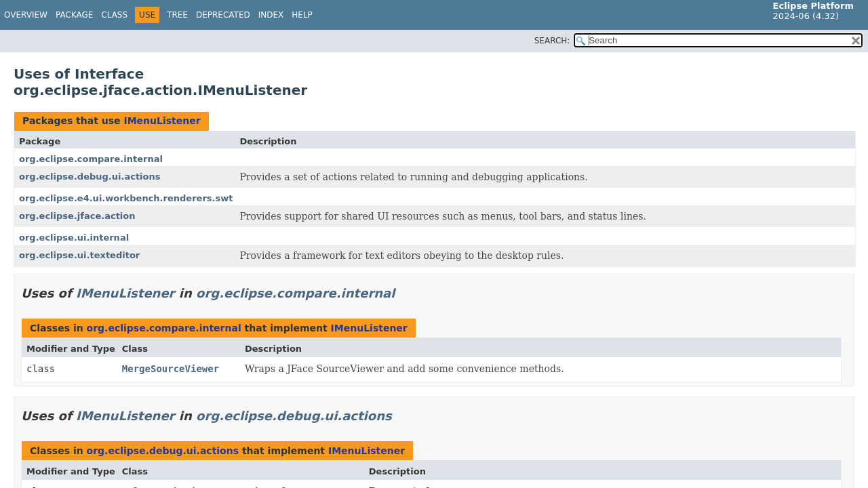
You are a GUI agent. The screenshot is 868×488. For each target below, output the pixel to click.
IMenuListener (162, 121)
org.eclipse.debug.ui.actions (90, 177)
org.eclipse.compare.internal (91, 159)
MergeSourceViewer (171, 369)
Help (302, 15)
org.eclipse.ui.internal (74, 238)
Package (74, 15)
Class (114, 15)
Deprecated (223, 15)
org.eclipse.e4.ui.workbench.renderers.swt (126, 198)
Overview (26, 15)
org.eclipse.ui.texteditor (79, 255)
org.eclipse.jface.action (77, 216)
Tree (177, 15)
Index (271, 15)
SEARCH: (552, 41)
